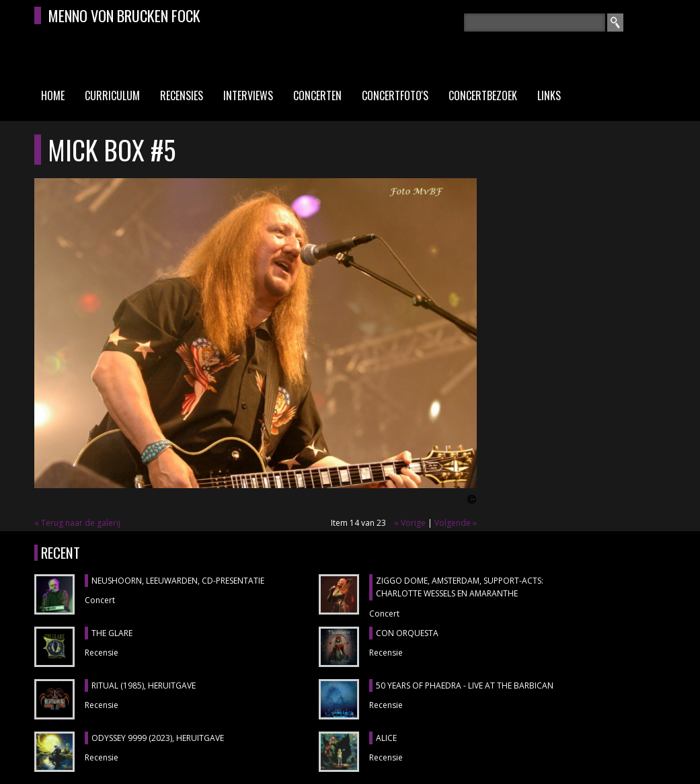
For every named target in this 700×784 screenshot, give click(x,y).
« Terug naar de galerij (77, 523)
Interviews (248, 95)
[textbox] (535, 23)
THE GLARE (112, 633)
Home (53, 95)
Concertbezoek (483, 95)
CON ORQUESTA (407, 633)
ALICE (386, 738)
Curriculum (112, 95)
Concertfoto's (395, 95)
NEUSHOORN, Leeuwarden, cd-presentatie (178, 581)
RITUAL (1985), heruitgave (144, 685)
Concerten (317, 95)
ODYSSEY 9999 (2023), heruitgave (158, 738)
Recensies (182, 95)
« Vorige (410, 523)
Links (549, 95)
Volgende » (456, 523)
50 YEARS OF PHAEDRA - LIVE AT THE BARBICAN (465, 685)
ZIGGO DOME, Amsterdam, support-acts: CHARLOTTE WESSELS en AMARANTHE (460, 587)
